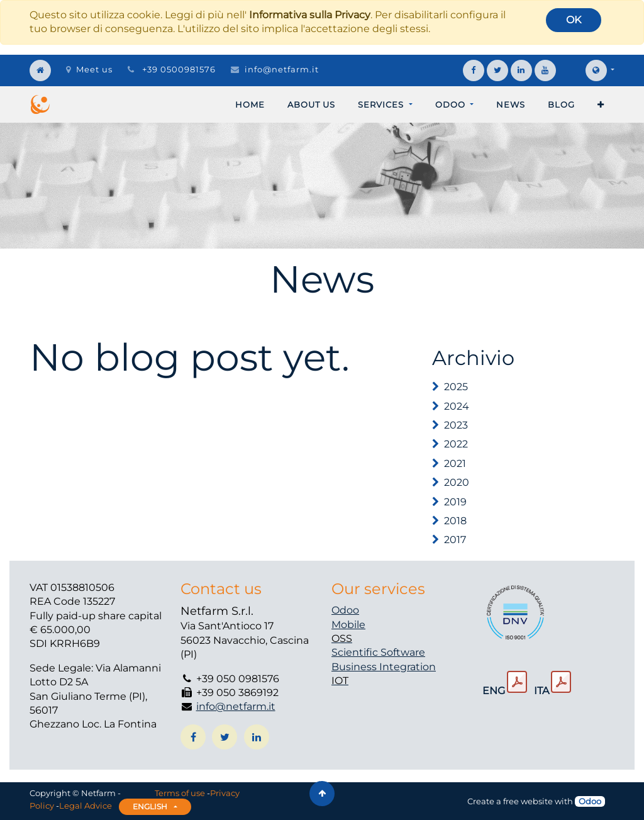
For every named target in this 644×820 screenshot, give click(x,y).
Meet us (89, 69)
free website (528, 801)
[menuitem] (250, 104)
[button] (601, 104)
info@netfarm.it (282, 69)
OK (574, 20)
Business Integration (384, 667)
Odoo (345, 610)
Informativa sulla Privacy (310, 15)
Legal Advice (86, 806)
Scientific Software (378, 652)
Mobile (348, 625)
